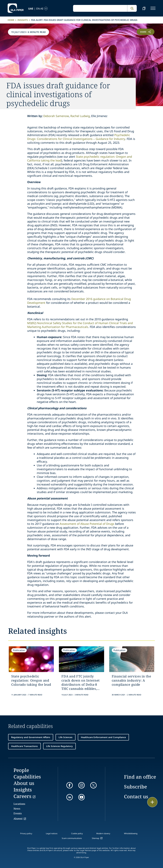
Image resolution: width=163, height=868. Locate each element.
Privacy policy (26, 833)
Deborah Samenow (56, 116)
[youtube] (81, 797)
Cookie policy (77, 833)
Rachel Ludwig (80, 116)
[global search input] (100, 8)
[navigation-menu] (153, 8)
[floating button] (152, 802)
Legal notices (52, 833)
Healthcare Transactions (24, 746)
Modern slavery (103, 833)
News (17, 809)
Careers (22, 796)
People (21, 770)
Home (11, 20)
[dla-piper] (16, 8)
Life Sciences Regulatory (59, 746)
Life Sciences (66, 737)
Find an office (140, 777)
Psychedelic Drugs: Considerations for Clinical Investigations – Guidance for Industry (79, 137)
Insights (23, 20)
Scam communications (72, 838)
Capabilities (27, 777)
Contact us (136, 796)
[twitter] (93, 785)
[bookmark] (144, 8)
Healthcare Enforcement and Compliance (103, 737)
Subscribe (135, 787)
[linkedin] (70, 797)
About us (24, 783)
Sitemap (96, 838)
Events (18, 813)
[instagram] (81, 785)
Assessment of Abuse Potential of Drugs (87, 524)
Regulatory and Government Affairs (31, 737)
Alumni (18, 819)
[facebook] (70, 785)
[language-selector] (34, 8)
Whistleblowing (131, 833)
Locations (19, 804)
